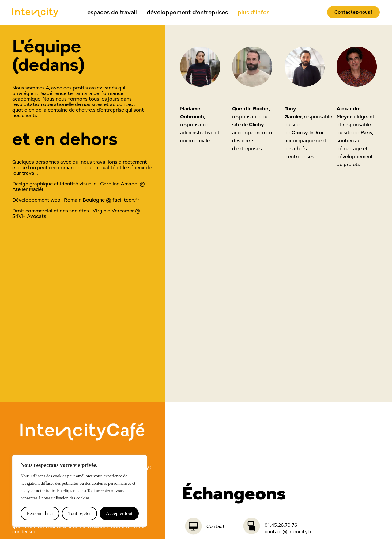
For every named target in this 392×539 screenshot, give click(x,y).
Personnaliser (40, 513)
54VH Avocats (29, 216)
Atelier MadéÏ (28, 189)
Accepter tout (119, 513)
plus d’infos (254, 12)
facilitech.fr (126, 200)
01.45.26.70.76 (281, 525)
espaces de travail (112, 12)
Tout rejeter (80, 513)
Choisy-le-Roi (307, 132)
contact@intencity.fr (288, 531)
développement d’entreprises (187, 12)
